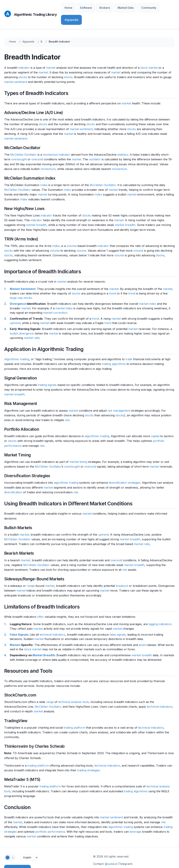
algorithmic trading (97, 421)
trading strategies (89, 755)
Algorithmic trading (17, 344)
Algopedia (167, 7)
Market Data (129, 7)
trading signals (47, 370)
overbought (19, 144)
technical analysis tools (74, 687)
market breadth (36, 210)
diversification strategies (125, 468)
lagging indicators (160, 609)
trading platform (74, 712)
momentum (50, 140)
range (31, 571)
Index (44, 170)
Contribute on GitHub (110, 856)
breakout (122, 571)
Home (83, 7)
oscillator (95, 144)
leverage (135, 816)
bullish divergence (22, 318)
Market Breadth (44, 640)
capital (155, 421)
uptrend (15, 308)
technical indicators (52, 619)
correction (60, 297)
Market (15, 630)
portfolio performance (50, 816)
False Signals (19, 619)
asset (142, 630)
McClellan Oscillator (24, 140)
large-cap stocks (21, 283)
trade (129, 344)
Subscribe (17, 854)
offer (40, 602)
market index (148, 289)
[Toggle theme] (10, 842)
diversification (13, 477)
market (51, 52)
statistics (123, 140)
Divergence (18, 289)
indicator (24, 52)
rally (37, 323)
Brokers (112, 7)
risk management (119, 395)
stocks (23, 62)
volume (71, 231)
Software (97, 7)
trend (113, 278)
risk (67, 405)
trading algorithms (114, 349)
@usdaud (111, 849)
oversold (37, 144)
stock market (149, 52)
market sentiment (16, 67)
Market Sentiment (22, 274)
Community (149, 7)
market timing (78, 447)
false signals (118, 619)
